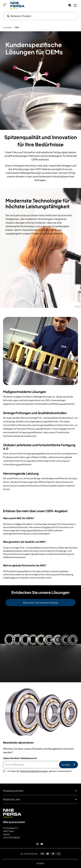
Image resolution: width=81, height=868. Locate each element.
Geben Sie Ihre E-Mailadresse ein (20, 758)
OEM (17, 27)
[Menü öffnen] (5, 5)
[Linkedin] (38, 844)
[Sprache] (70, 5)
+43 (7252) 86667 (12, 837)
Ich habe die (40, 771)
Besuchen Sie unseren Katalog (40, 603)
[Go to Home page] (17, 5)
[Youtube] (42, 844)
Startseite (7, 27)
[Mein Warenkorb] (75, 5)
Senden (68, 765)
